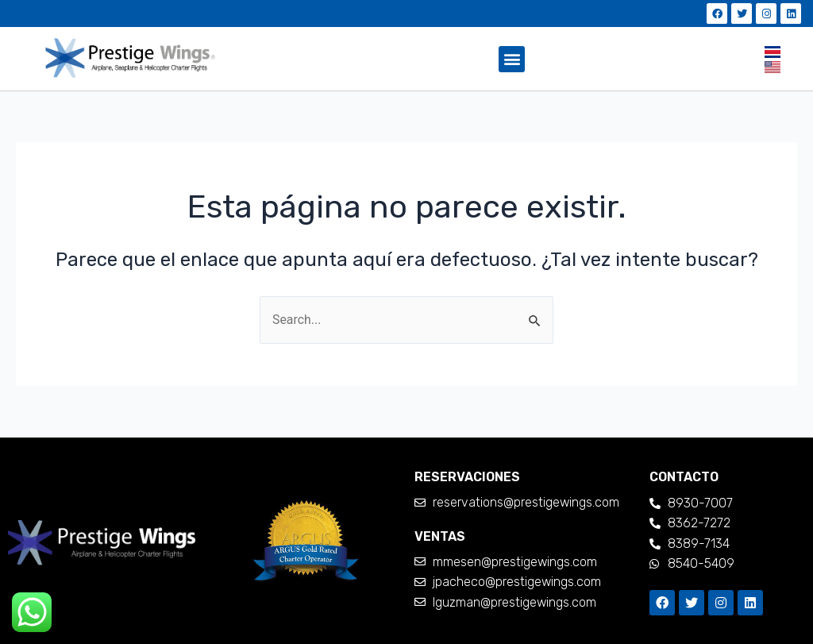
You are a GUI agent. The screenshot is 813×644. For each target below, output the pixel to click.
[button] (512, 59)
